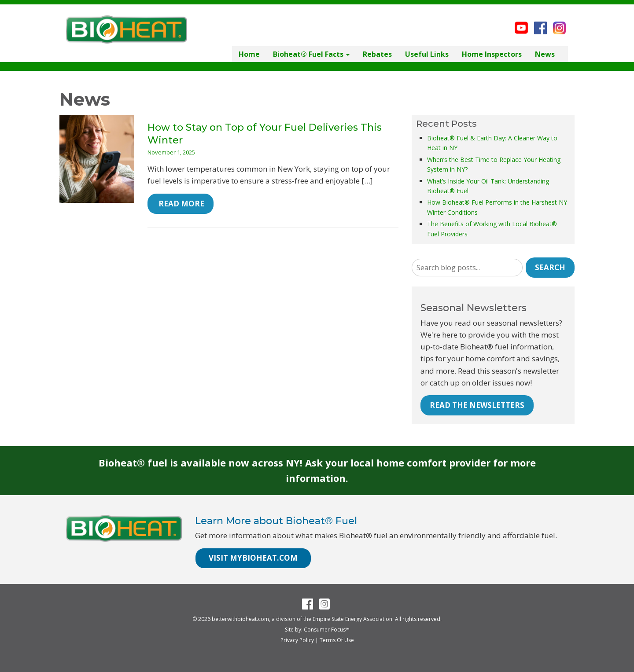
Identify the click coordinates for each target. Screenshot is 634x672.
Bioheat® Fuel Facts (311, 54)
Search (550, 267)
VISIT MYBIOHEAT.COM (253, 558)
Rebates (377, 54)
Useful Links (427, 54)
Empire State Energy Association (352, 619)
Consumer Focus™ (327, 630)
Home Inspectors (492, 54)
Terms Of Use (337, 640)
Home (249, 54)
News (545, 54)
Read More (181, 204)
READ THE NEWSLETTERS (477, 405)
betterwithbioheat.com (240, 619)
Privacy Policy (297, 640)
